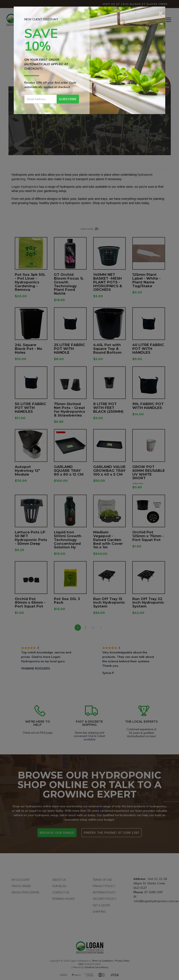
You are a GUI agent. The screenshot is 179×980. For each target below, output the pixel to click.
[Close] (161, 13)
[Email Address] (41, 99)
